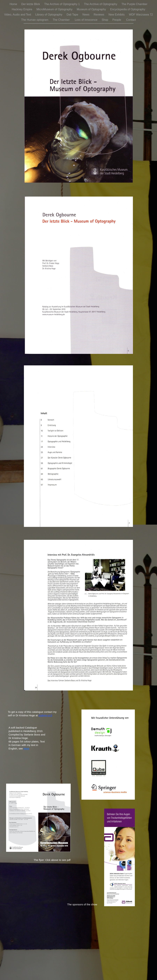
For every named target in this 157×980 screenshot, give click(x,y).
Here (26, 748)
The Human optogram (35, 20)
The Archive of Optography (101, 4)
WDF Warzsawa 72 (141, 15)
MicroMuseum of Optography (55, 9)
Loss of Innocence (86, 20)
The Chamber (62, 20)
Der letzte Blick (31, 4)
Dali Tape (73, 15)
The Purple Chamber (134, 4)
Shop (105, 20)
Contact (131, 20)
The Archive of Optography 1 (62, 4)
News (86, 15)
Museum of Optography (92, 9)
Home (14, 4)
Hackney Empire (22, 9)
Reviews (99, 15)
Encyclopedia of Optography (128, 9)
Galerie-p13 (45, 715)
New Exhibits (117, 15)
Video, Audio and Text (18, 15)
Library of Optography (49, 15)
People (118, 20)
